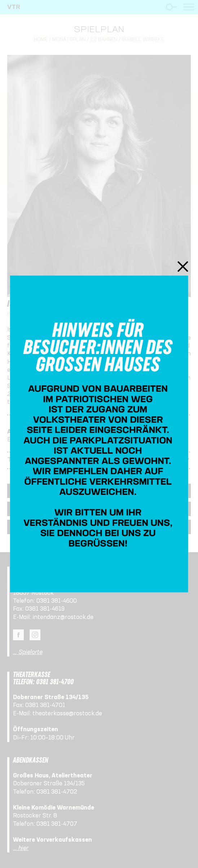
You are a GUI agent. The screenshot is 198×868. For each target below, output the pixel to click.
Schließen (183, 266)
